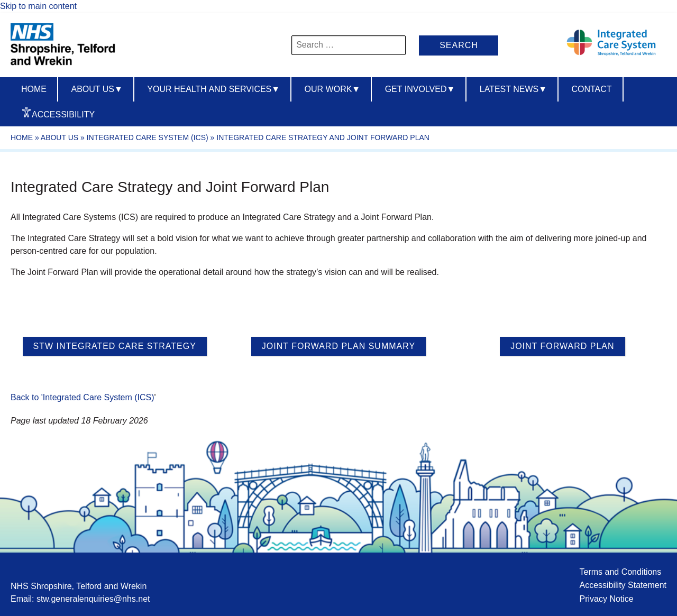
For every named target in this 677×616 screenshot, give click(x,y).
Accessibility (63, 114)
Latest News (513, 89)
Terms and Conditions (620, 572)
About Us (60, 137)
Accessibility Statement (623, 585)
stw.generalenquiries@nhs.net (93, 599)
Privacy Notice (606, 599)
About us (97, 89)
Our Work (333, 89)
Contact (591, 89)
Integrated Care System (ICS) (148, 137)
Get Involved (420, 89)
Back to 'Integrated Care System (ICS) (83, 397)
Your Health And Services (213, 89)
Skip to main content (38, 6)
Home (34, 89)
